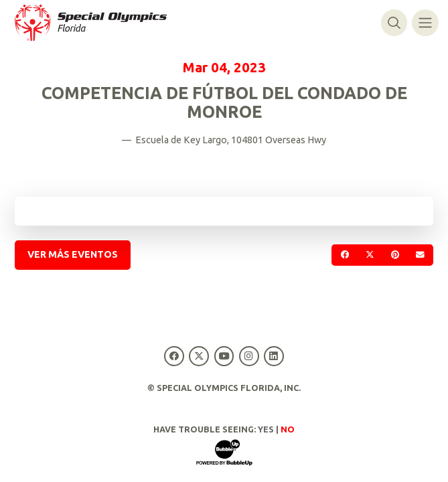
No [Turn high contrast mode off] (288, 429)
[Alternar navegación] (425, 22)
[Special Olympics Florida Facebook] (174, 356)
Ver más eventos (73, 254)
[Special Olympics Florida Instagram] (249, 356)
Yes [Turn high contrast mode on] (266, 429)
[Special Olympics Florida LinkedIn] (274, 356)
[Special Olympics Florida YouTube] (224, 356)
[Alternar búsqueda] (394, 22)
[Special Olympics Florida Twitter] (199, 356)
